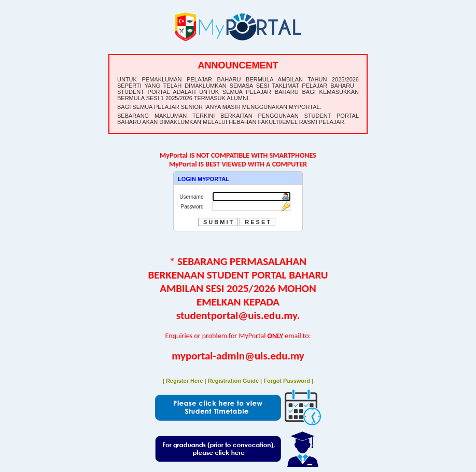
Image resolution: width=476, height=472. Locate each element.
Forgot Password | (288, 381)
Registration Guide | (236, 381)
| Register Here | (185, 381)
